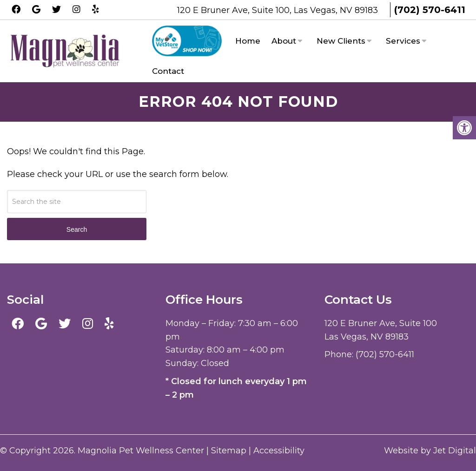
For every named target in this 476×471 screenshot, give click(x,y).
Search (77, 229)
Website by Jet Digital (430, 451)
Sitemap (229, 451)
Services (403, 41)
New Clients (341, 41)
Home (248, 41)
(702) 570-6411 (430, 10)
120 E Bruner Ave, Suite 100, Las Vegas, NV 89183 (279, 10)
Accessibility (279, 451)
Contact (168, 71)
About (284, 41)
